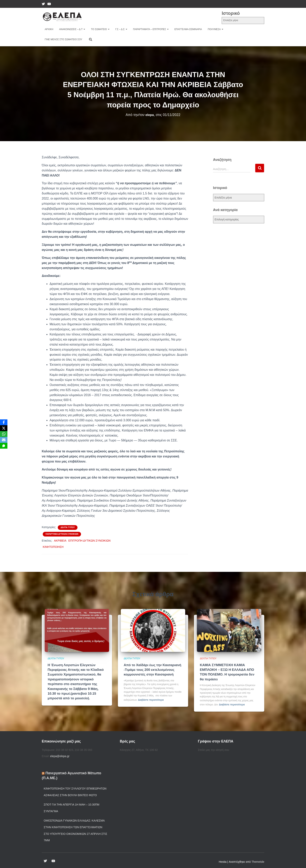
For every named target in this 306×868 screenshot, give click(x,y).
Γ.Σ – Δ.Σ (121, 29)
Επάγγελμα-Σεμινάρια (188, 29)
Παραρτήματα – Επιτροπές (151, 29)
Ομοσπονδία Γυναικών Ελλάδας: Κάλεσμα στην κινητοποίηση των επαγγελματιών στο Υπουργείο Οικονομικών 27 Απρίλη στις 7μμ (75, 828)
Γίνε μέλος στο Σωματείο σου (63, 39)
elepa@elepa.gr (60, 754)
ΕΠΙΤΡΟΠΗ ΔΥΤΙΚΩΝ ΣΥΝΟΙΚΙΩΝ (89, 541)
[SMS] (4, 446)
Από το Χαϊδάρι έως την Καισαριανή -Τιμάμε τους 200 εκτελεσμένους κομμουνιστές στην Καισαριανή (151, 669)
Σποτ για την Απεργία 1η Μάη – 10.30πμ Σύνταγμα (72, 806)
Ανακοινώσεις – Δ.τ (72, 29)
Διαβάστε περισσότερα (150, 698)
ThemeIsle (258, 860)
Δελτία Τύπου (68, 527)
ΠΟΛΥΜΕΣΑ (216, 29)
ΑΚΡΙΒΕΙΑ (60, 541)
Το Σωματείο (100, 29)
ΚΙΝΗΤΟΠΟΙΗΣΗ (53, 547)
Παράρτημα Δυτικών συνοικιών (62, 534)
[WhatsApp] (4, 434)
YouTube (49, 4)
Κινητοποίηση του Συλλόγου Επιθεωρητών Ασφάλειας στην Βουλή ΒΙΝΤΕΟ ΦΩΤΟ (75, 790)
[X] (4, 428)
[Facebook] (4, 422)
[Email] (4, 440)
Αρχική (49, 29)
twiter (43, 4)
